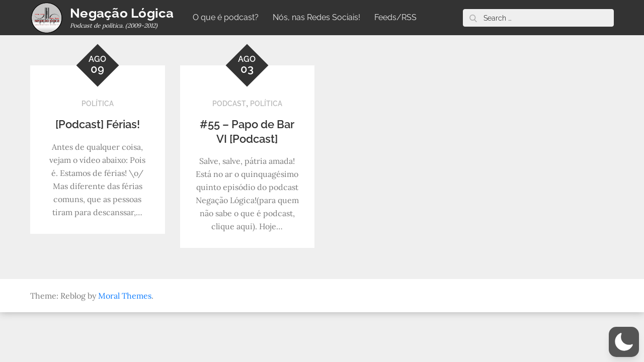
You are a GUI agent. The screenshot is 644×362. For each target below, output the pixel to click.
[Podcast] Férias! (98, 124)
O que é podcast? (226, 17)
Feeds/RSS (395, 17)
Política (98, 104)
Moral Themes (125, 296)
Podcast (229, 104)
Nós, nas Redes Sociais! (316, 17)
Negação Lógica (122, 13)
